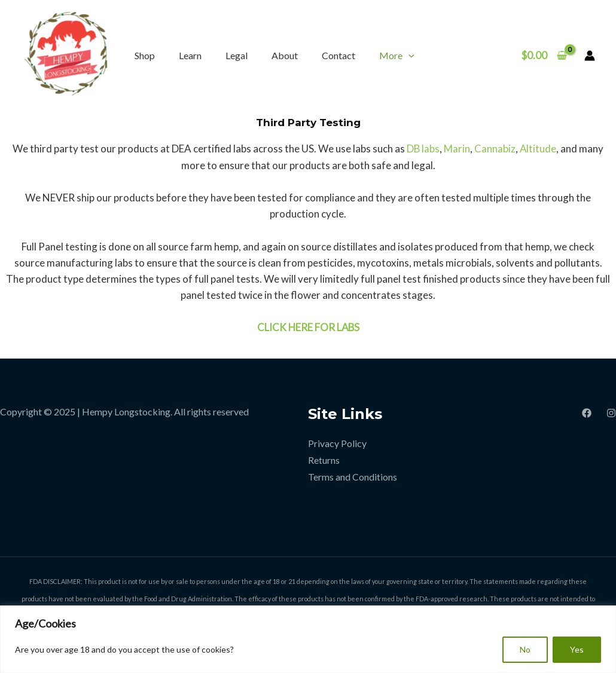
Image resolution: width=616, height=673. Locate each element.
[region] (308, 639)
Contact (339, 55)
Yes (577, 649)
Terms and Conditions (353, 475)
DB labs (423, 149)
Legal (237, 55)
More (397, 55)
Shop (145, 55)
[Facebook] (587, 413)
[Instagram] (611, 413)
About (285, 55)
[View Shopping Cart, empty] (544, 55)
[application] (408, 55)
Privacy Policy (337, 443)
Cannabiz (495, 149)
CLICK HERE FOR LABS (308, 327)
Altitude (538, 149)
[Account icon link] (590, 56)
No (525, 649)
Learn (190, 55)
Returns (324, 459)
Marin (457, 149)
